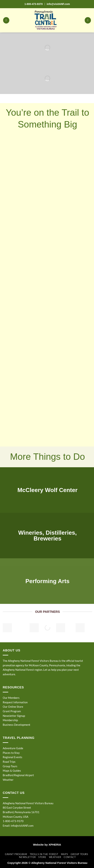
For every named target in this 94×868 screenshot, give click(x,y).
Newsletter (27, 857)
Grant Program (12, 711)
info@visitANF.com (22, 826)
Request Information (15, 702)
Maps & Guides (12, 771)
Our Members (11, 698)
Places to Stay (11, 753)
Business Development (17, 725)
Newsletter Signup (14, 716)
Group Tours (10, 766)
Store (42, 857)
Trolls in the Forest (44, 854)
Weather (8, 780)
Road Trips (9, 762)
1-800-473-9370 (34, 4)
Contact (70, 857)
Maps (65, 854)
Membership (10, 720)
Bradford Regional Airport (18, 775)
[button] (6, 20)
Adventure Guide (13, 748)
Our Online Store (13, 707)
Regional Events (13, 757)
